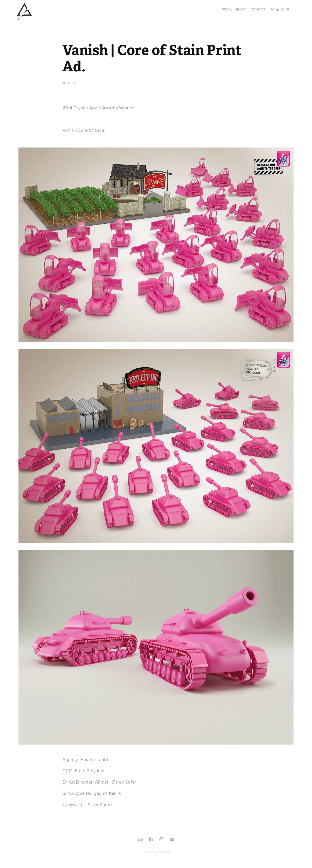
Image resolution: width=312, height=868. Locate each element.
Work (227, 9)
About (241, 9)
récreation (164, 852)
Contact (258, 9)
